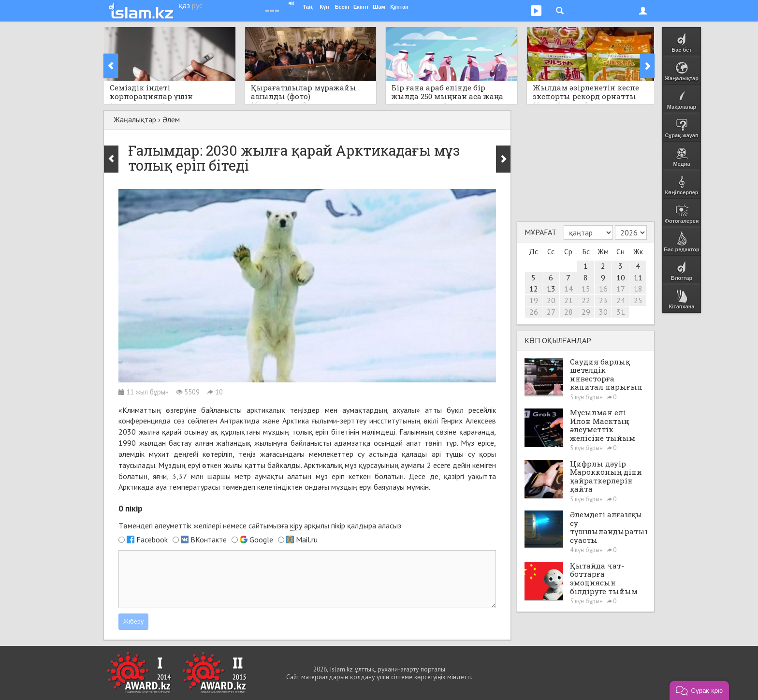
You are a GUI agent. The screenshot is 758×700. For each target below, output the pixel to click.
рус (197, 5)
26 (534, 312)
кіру (296, 525)
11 (638, 277)
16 (603, 289)
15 (586, 289)
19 (534, 300)
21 (568, 300)
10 (621, 277)
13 (551, 289)
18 (638, 289)
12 (534, 289)
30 (603, 312)
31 (621, 312)
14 (568, 289)
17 (621, 289)
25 (638, 300)
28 (568, 312)
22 (586, 300)
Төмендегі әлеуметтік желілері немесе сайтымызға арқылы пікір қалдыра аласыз (260, 526)
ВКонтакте (209, 540)
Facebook (152, 540)
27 (551, 312)
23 (603, 300)
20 (551, 300)
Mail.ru (307, 540)
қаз (184, 5)
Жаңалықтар (135, 119)
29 (586, 312)
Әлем (171, 119)
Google (261, 540)
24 (621, 300)
